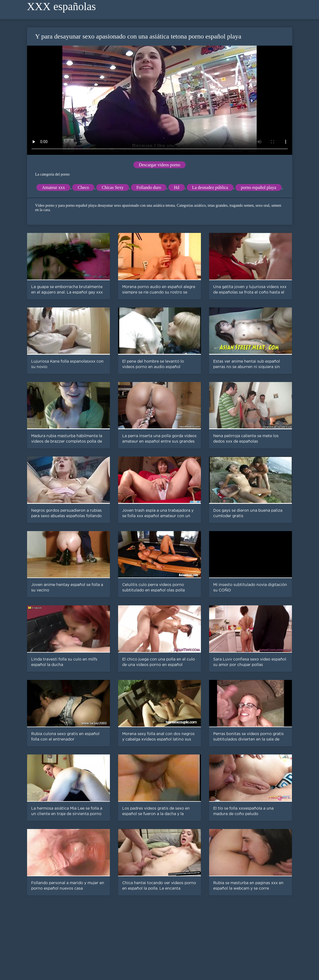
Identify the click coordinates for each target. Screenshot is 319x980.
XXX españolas (62, 6)
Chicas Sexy (113, 187)
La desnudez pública (210, 187)
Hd (177, 187)
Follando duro (149, 187)
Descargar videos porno (160, 165)
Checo (83, 187)
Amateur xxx (53, 187)
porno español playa (258, 187)
